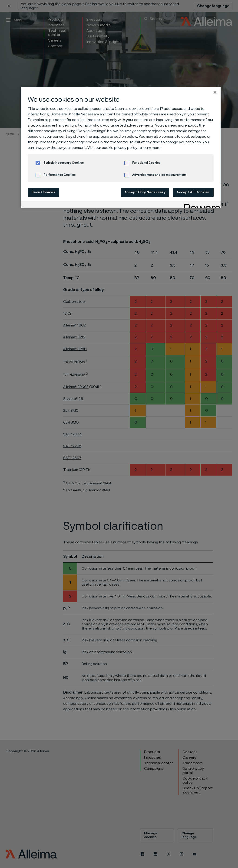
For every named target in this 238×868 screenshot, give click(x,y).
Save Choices (43, 192)
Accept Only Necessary (145, 192)
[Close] (215, 92)
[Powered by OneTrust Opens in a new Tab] (201, 205)
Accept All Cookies (193, 192)
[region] (121, 147)
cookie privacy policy (120, 148)
